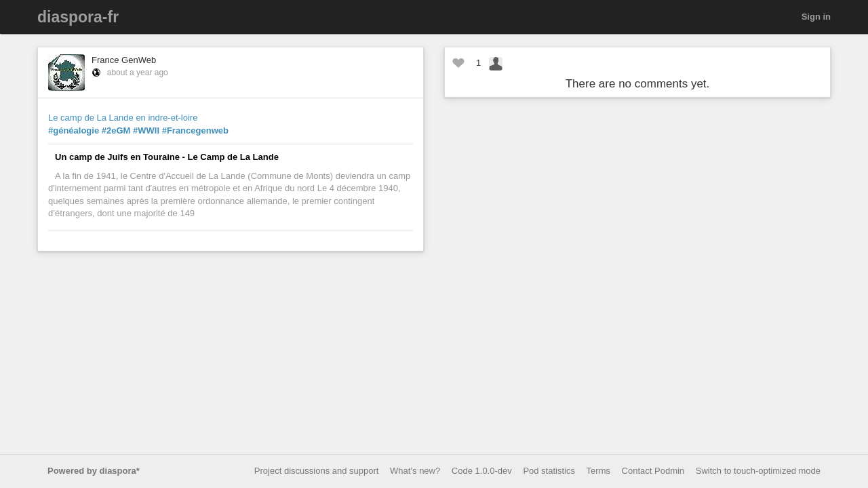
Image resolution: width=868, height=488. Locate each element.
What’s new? (415, 471)
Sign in (816, 17)
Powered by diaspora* (94, 471)
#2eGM (116, 130)
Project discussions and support (317, 471)
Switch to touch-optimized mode (758, 471)
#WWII (146, 130)
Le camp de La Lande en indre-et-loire (123, 118)
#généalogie (74, 130)
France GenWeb (124, 60)
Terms (598, 471)
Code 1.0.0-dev (482, 471)
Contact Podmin (653, 471)
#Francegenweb (195, 130)
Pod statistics (549, 471)
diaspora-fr (78, 17)
